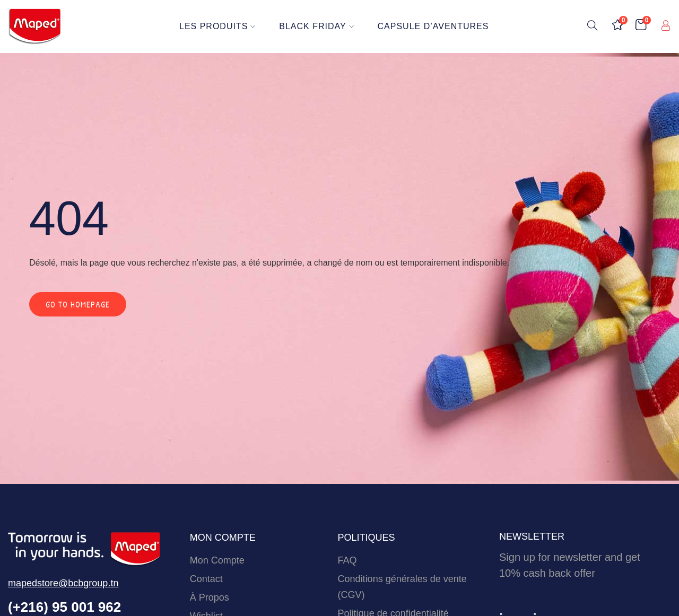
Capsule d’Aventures (433, 26)
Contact (206, 579)
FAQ (347, 560)
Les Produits (217, 26)
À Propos (210, 597)
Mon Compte (217, 560)
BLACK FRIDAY (317, 26)
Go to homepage (78, 304)
